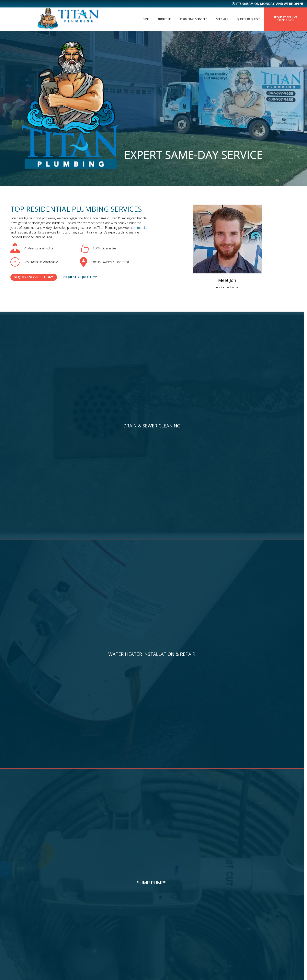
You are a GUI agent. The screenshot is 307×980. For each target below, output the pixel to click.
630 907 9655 (285, 20)
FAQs (89, 906)
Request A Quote (88, 277)
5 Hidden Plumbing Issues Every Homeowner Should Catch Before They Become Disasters (75, 716)
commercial (139, 228)
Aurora (165, 909)
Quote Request (247, 19)
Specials (219, 19)
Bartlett (167, 896)
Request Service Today (38, 277)
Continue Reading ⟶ (39, 763)
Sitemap (16, 916)
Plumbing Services (188, 19)
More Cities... (170, 929)
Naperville (168, 916)
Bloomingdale (172, 903)
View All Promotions (154, 569)
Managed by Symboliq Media (154, 971)
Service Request (100, 926)
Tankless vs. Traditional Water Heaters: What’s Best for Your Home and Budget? (226, 716)
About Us (157, 19)
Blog (89, 913)
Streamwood (171, 922)
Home (136, 19)
